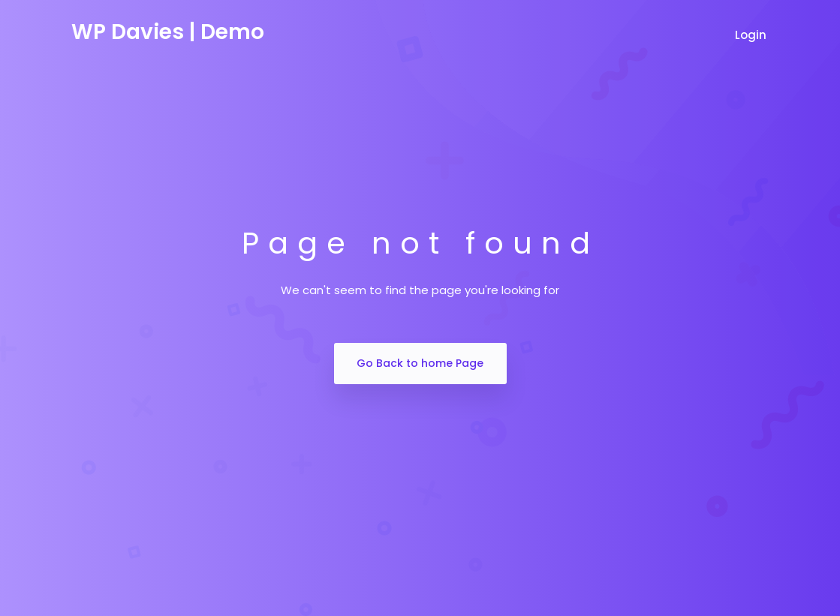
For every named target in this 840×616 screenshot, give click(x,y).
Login (752, 35)
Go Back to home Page (420, 363)
